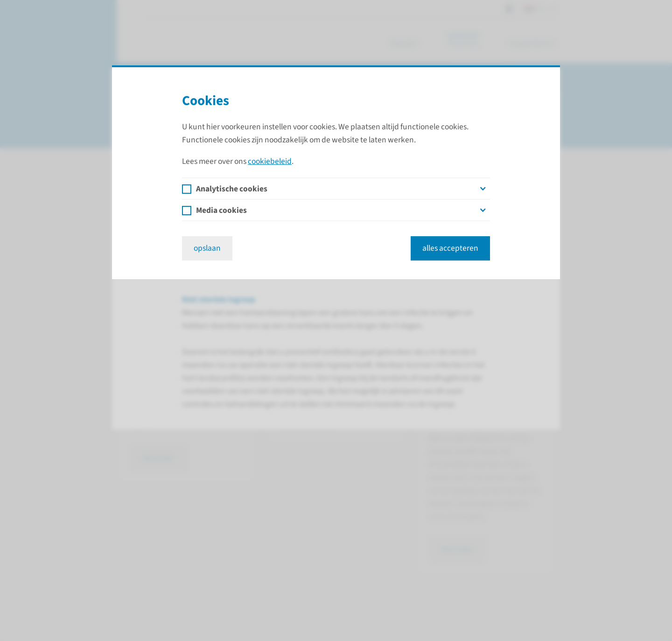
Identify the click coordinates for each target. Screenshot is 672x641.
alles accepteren (450, 248)
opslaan (207, 248)
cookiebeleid (270, 161)
